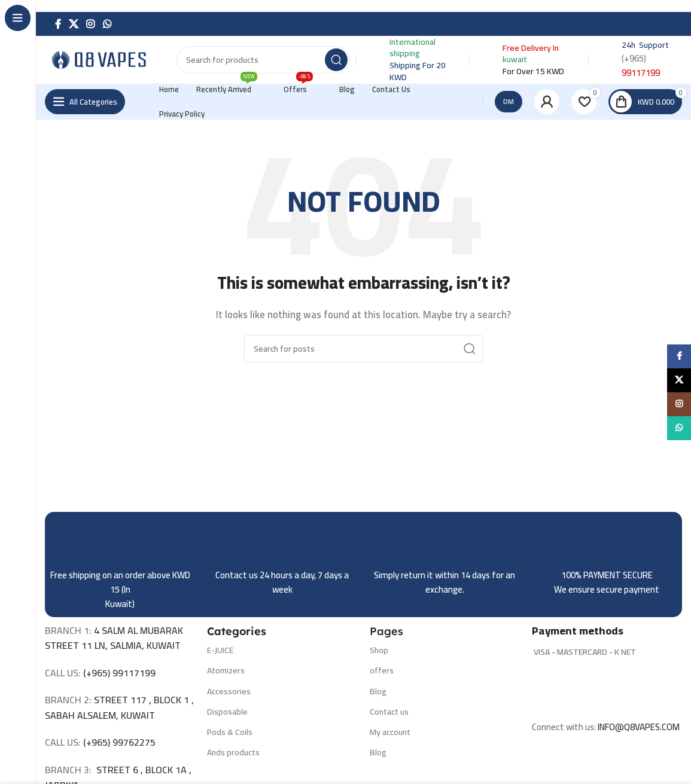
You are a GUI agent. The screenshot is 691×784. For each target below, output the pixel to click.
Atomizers (226, 670)
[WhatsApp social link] (107, 24)
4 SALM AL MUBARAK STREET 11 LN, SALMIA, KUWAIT (114, 638)
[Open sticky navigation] (85, 102)
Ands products (233, 752)
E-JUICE (220, 650)
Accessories (229, 691)
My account (390, 732)
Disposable (227, 712)
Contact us (389, 712)
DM (509, 101)
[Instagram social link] (91, 24)
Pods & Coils (230, 732)
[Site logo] (105, 59)
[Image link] (607, 689)
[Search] (263, 60)
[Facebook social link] (58, 24)
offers (382, 670)
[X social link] (73, 24)
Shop (379, 650)
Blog (378, 691)
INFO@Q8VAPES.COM (639, 727)
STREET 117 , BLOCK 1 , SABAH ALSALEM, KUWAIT (119, 707)
